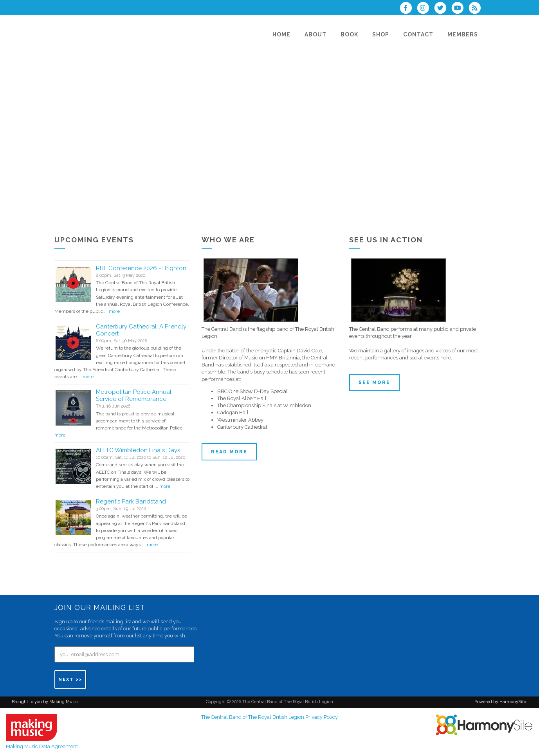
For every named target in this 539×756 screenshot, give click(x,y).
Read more (229, 452)
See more (374, 383)
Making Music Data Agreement (42, 746)
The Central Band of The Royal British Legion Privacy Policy (269, 717)
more (114, 311)
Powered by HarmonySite (500, 702)
